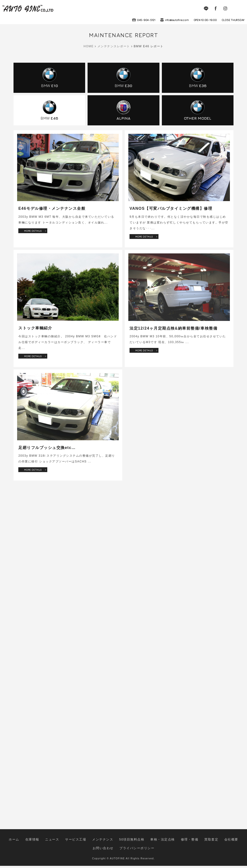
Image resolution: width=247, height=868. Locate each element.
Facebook (216, 8)
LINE (206, 8)
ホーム (20, 847)
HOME (89, 46)
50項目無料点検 (119, 847)
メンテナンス (95, 847)
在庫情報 (35, 847)
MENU (240, 8)
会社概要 (203, 847)
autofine (28, 8)
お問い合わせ (223, 847)
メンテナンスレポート (114, 46)
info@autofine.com (177, 20)
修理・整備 (168, 847)
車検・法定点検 (145, 847)
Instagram (225, 8)
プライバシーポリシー (124, 852)
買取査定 (186, 847)
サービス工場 (72, 847)
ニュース (53, 847)
